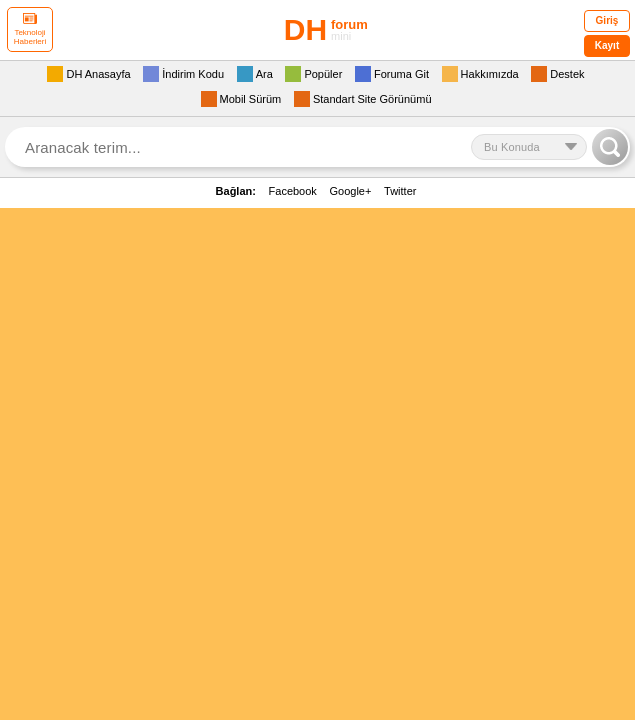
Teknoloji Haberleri (30, 29)
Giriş (607, 20)
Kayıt (607, 45)
